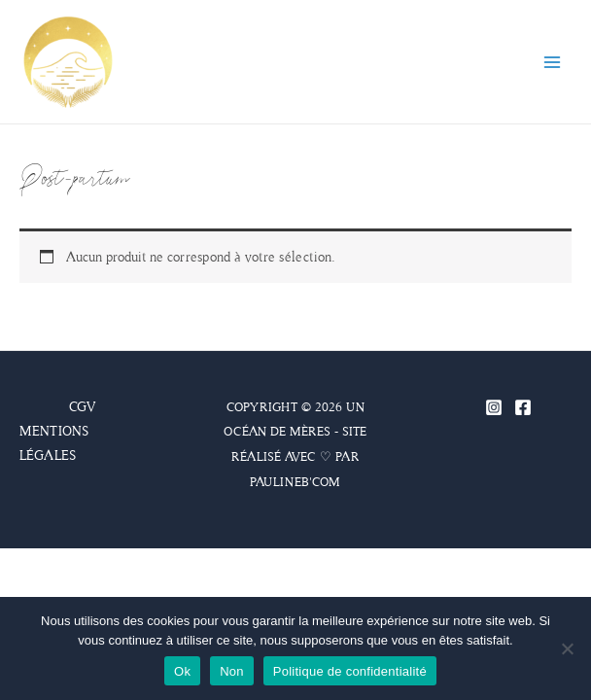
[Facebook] (523, 407)
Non (232, 671)
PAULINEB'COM (295, 482)
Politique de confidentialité (350, 671)
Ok (182, 671)
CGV (82, 407)
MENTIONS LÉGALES (54, 443)
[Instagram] (494, 407)
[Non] (567, 648)
